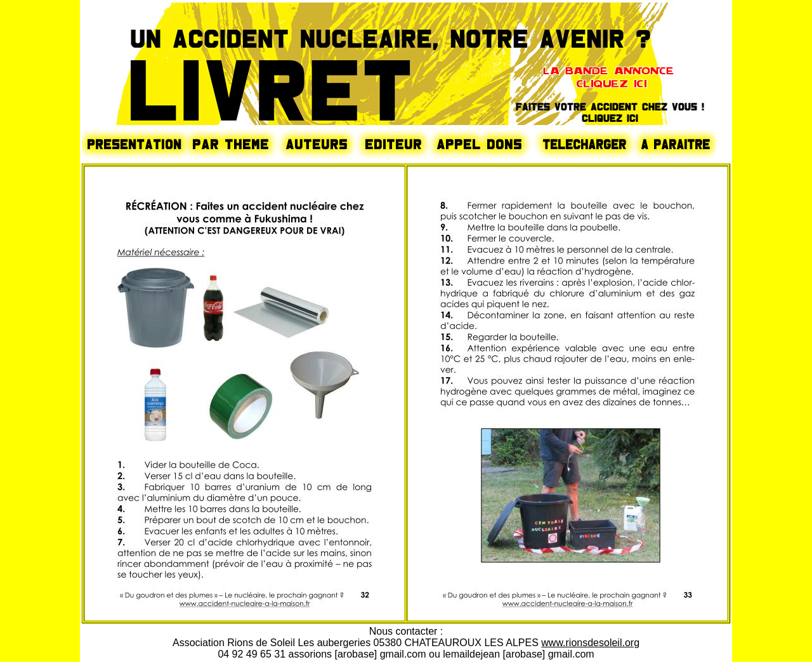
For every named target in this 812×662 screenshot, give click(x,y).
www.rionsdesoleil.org (590, 643)
